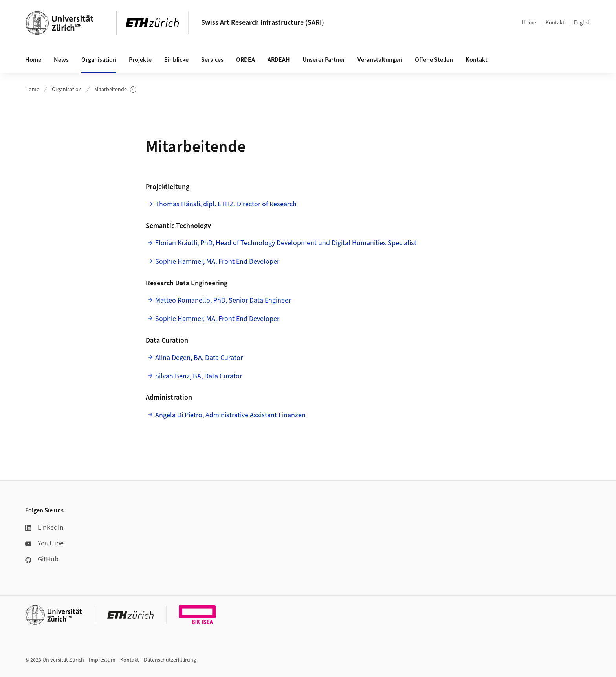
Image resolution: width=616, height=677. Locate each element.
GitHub (42, 559)
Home (529, 23)
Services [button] (212, 60)
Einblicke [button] (176, 60)
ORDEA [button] (246, 60)
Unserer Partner (324, 60)
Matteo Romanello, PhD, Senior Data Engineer (223, 300)
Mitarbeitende (115, 90)
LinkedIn (44, 527)
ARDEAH (279, 60)
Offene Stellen (434, 60)
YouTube (44, 543)
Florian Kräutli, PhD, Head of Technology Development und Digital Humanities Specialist (286, 243)
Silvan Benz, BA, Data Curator (199, 376)
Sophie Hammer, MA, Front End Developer (217, 261)
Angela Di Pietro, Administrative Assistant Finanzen (230, 415)
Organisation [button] (99, 60)
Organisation (67, 90)
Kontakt (555, 23)
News (61, 60)
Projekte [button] (140, 60)
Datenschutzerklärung (170, 660)
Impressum (102, 660)
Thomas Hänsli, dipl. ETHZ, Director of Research (226, 204)
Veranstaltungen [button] (380, 60)
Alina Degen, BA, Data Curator (199, 358)
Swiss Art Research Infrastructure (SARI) (263, 23)
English (582, 23)
